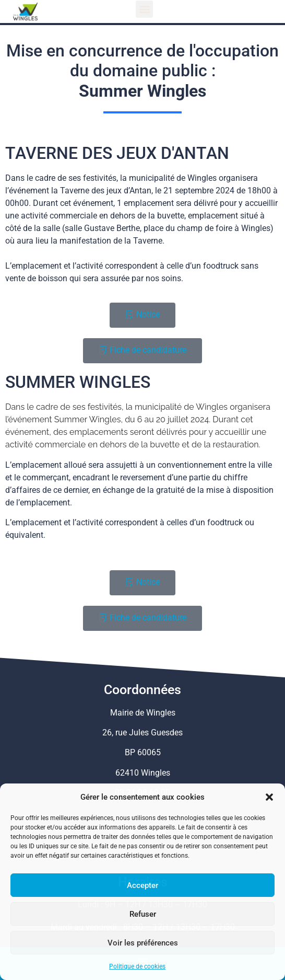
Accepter (142, 885)
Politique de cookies (137, 966)
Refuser (143, 914)
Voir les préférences (143, 943)
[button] (269, 797)
